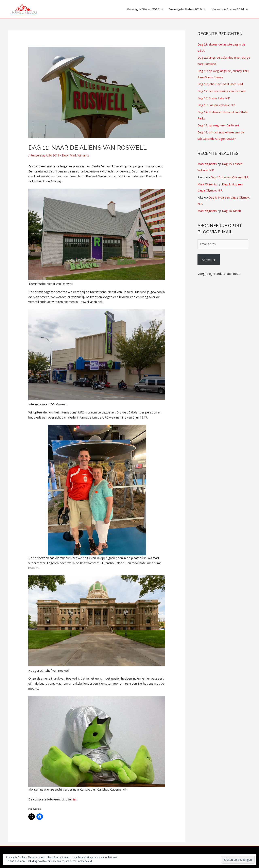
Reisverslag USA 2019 (46, 155)
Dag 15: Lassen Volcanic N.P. (217, 103)
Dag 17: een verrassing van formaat (222, 90)
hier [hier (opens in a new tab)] (74, 799)
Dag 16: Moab (232, 207)
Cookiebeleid (84, 861)
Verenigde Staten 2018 (143, 9)
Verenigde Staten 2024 (228, 9)
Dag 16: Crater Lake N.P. (214, 96)
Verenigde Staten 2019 (186, 9)
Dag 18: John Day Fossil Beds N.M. (221, 83)
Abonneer (209, 256)
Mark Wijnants (207, 161)
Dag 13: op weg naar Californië (219, 123)
